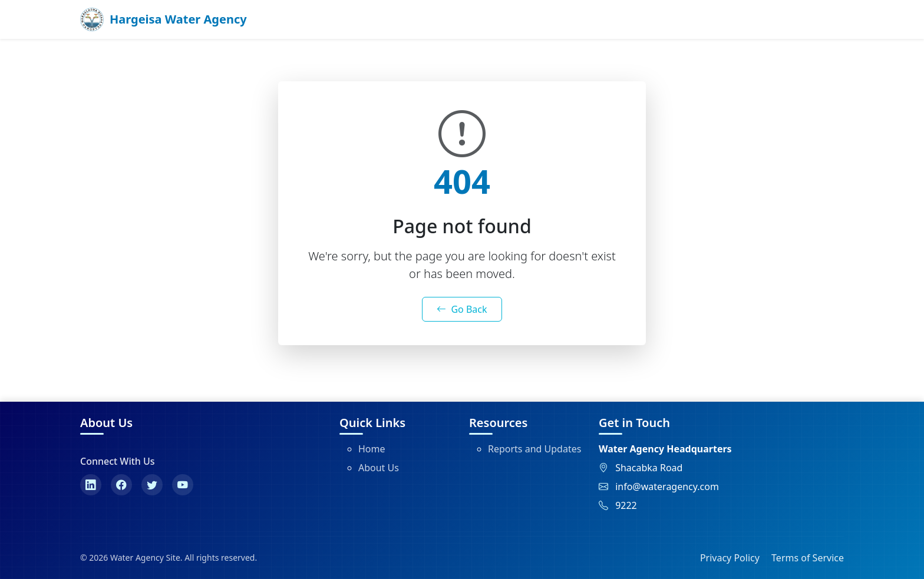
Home (372, 449)
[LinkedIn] (91, 485)
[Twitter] (152, 485)
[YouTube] (183, 485)
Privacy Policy (730, 558)
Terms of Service (808, 558)
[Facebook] (121, 485)
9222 (626, 505)
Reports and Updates (534, 449)
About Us (379, 468)
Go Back (462, 309)
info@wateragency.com (667, 487)
